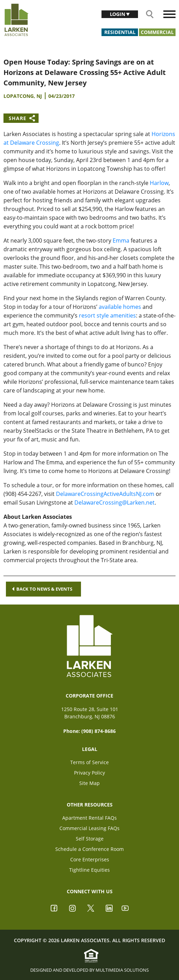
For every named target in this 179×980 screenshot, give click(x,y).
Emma (121, 240)
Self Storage (90, 839)
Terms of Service (89, 762)
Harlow (159, 183)
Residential (120, 32)
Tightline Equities (89, 870)
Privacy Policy (89, 773)
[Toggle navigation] (169, 14)
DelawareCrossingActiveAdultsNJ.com (105, 494)
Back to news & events (42, 589)
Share (18, 118)
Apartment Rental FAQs (89, 818)
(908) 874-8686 (99, 731)
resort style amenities (107, 315)
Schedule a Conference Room (89, 849)
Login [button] (118, 14)
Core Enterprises (90, 859)
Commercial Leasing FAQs (89, 828)
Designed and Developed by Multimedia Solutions (89, 970)
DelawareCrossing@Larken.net (115, 502)
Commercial (157, 32)
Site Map (89, 783)
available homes (120, 307)
